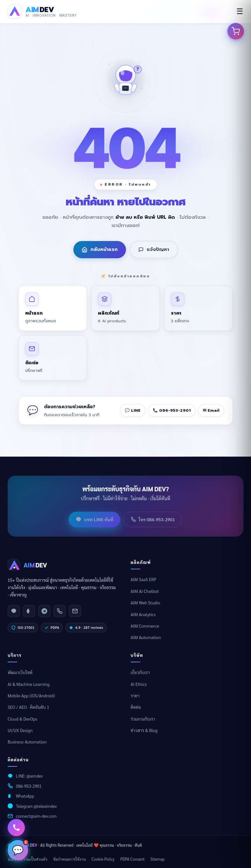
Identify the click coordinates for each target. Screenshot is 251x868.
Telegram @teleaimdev (36, 806)
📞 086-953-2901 (172, 410)
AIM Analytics (143, 614)
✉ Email (211, 410)
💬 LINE (133, 410)
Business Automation (27, 742)
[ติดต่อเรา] (16, 828)
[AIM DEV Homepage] (42, 11)
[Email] (75, 611)
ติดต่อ (136, 707)
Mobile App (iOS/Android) (31, 696)
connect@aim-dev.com (36, 816)
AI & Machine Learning (29, 684)
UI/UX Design (20, 730)
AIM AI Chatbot (145, 591)
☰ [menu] (240, 11)
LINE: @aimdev (29, 776)
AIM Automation (146, 637)
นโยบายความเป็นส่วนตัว (27, 859)
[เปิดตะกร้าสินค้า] (236, 31)
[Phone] (60, 611)
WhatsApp (25, 796)
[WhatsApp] (29, 611)
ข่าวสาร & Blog (144, 730)
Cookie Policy (103, 859)
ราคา (135, 696)
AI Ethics (139, 684)
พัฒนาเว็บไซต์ (20, 672)
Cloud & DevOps (22, 719)
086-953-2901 (29, 786)
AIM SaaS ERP (144, 579)
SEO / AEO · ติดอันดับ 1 (28, 707)
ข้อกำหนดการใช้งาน (69, 859)
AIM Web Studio (145, 603)
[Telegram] (44, 611)
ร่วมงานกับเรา (143, 719)
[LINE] (14, 611)
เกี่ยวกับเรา (140, 672)
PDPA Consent (132, 859)
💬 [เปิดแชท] (20, 848)
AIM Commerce (145, 626)
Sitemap (157, 859)
